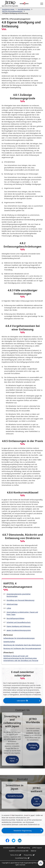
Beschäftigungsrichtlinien (15, 618)
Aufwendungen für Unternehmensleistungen (19, 638)
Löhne (9, 608)
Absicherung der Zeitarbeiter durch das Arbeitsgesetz (22, 645)
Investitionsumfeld (9, 848)
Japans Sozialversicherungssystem (19, 630)
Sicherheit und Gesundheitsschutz (19, 622)
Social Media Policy (22, 858)
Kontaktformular (15, 796)
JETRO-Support (37, 848)
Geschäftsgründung (24, 848)
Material (33, 851)
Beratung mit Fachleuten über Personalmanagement (22, 648)
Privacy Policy (29, 855)
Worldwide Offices (33, 746)
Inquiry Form (12, 759)
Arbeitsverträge (12, 604)
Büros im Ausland (37, 801)
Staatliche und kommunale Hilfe (19, 851)
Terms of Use (16, 855)
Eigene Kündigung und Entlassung (18, 626)
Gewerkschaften (9, 642)
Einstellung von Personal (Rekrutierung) (20, 600)
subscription (22, 701)
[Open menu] (42, 4)
